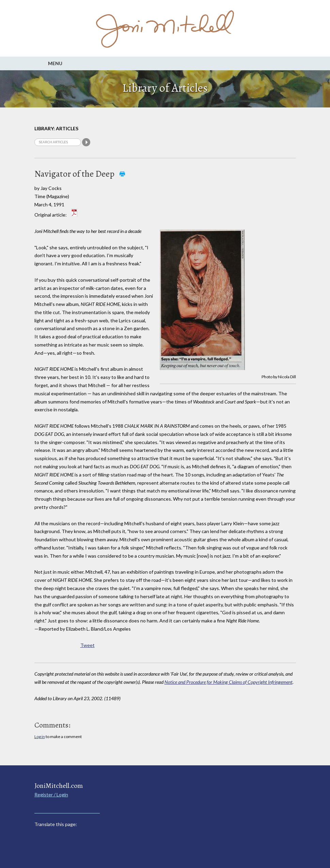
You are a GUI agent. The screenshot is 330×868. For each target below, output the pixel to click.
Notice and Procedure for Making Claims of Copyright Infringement (229, 682)
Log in (40, 737)
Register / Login (51, 795)
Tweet (88, 645)
